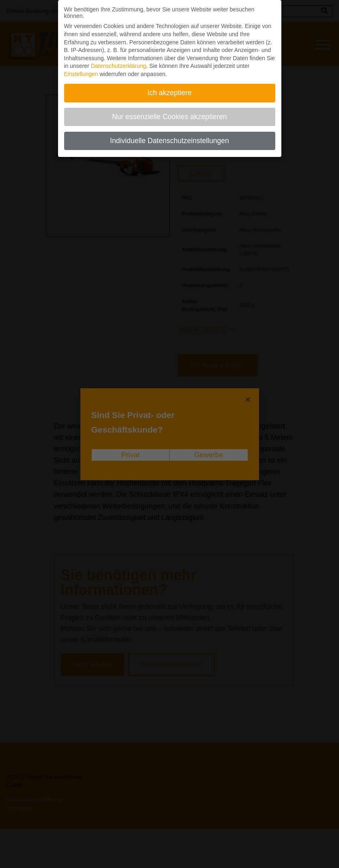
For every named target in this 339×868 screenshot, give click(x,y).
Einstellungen (81, 70)
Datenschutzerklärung (119, 61)
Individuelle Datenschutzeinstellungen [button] (169, 136)
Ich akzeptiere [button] (169, 88)
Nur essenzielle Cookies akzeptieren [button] (169, 112)
